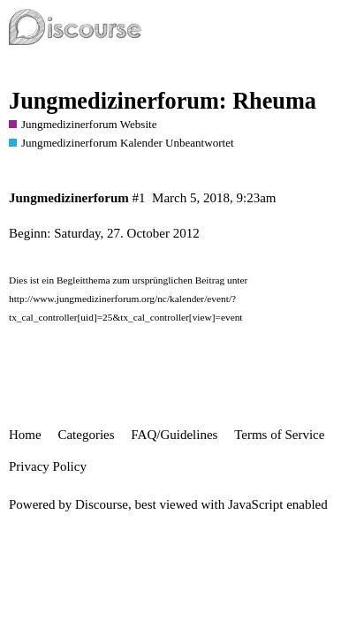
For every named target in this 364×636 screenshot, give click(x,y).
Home (25, 435)
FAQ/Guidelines (174, 435)
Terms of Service (279, 435)
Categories (86, 435)
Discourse (102, 504)
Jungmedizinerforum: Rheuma (163, 101)
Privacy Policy (48, 466)
